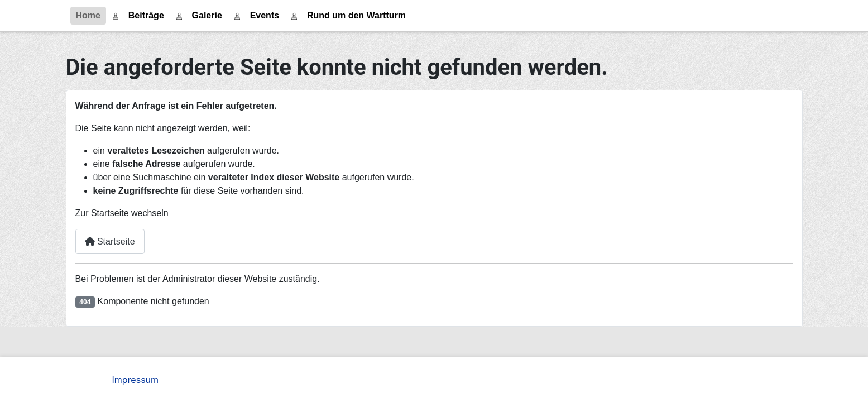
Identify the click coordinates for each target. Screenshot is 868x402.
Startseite (110, 241)
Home (88, 15)
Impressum (136, 380)
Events (265, 15)
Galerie (207, 15)
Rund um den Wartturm (356, 15)
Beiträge (146, 15)
